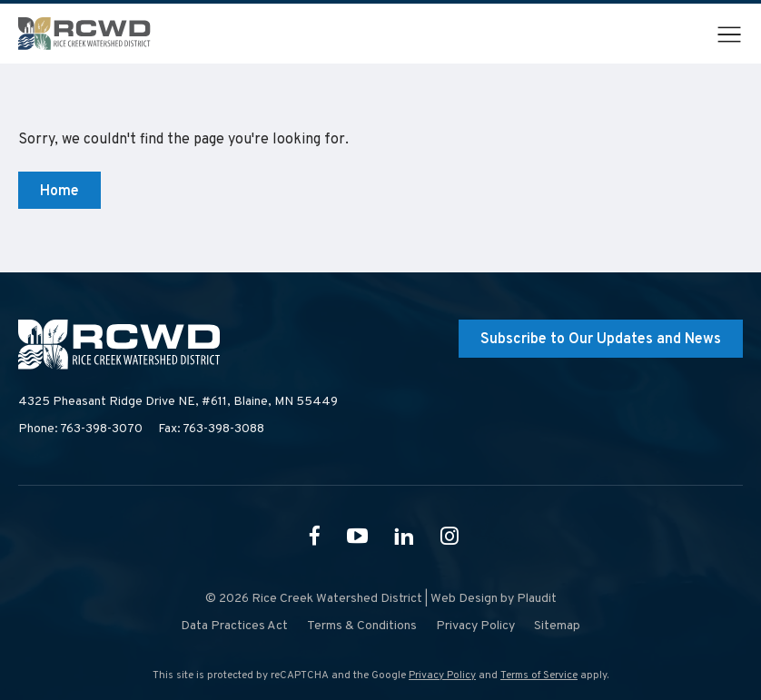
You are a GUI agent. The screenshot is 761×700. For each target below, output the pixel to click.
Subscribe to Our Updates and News (601, 340)
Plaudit (537, 599)
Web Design (464, 599)
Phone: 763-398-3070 (80, 429)
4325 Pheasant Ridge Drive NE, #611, (178, 402)
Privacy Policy (442, 675)
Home (59, 192)
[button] (729, 35)
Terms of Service (539, 675)
